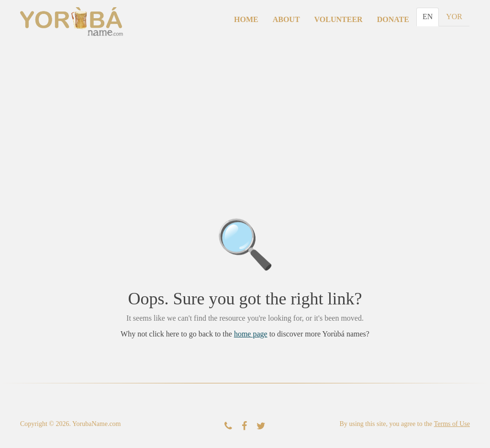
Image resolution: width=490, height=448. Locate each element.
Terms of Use (452, 424)
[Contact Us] (228, 426)
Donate (393, 19)
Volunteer (339, 19)
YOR (454, 17)
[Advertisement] (245, 116)
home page (251, 334)
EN (428, 17)
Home (246, 19)
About (286, 19)
